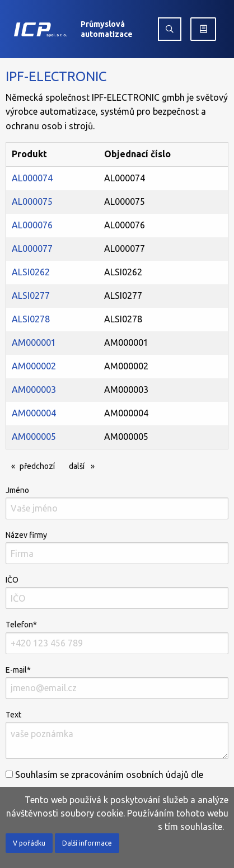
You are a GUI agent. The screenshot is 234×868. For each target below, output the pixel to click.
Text (117, 735)
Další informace (87, 843)
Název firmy (117, 547)
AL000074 (32, 178)
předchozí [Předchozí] (40, 465)
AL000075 (32, 201)
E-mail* (117, 682)
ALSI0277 (31, 295)
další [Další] (85, 465)
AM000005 (34, 437)
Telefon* (117, 637)
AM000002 (34, 366)
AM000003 (34, 390)
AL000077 (32, 248)
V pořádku (29, 843)
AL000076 (32, 225)
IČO (117, 592)
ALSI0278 (31, 319)
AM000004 (34, 413)
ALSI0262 (31, 272)
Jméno (117, 503)
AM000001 (34, 342)
